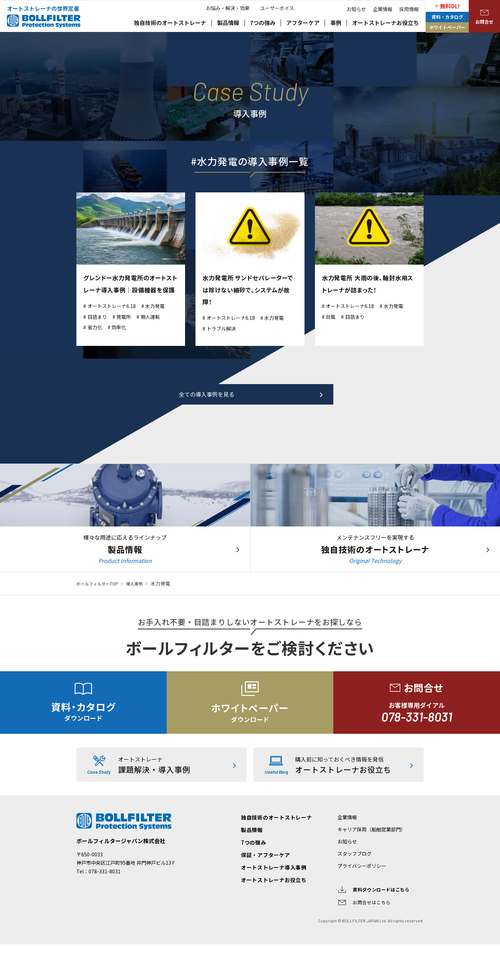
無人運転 (159, 328)
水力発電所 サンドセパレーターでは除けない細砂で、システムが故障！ (248, 289)
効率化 (124, 339)
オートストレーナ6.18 (116, 317)
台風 (332, 316)
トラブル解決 (224, 328)
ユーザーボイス (281, 42)
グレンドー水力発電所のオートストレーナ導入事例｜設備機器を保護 (130, 289)
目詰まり (99, 328)
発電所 (129, 328)
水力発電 (165, 317)
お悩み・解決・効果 (224, 42)
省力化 (97, 339)
